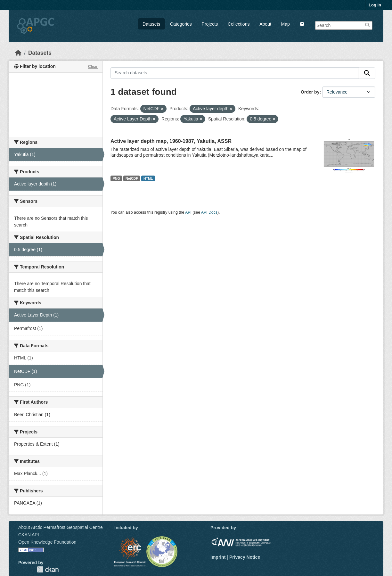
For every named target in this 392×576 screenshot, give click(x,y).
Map (286, 24)
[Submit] (367, 73)
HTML (148, 178)
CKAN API (29, 535)
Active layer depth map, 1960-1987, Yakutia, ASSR (171, 141)
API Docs (209, 212)
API (188, 212)
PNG (116, 178)
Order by (310, 92)
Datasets (151, 24)
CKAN (48, 569)
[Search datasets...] (235, 73)
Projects (210, 24)
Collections (239, 24)
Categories (181, 24)
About (265, 24)
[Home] (18, 53)
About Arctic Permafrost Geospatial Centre (61, 527)
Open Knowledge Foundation (47, 542)
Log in (375, 5)
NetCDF (132, 178)
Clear (93, 67)
